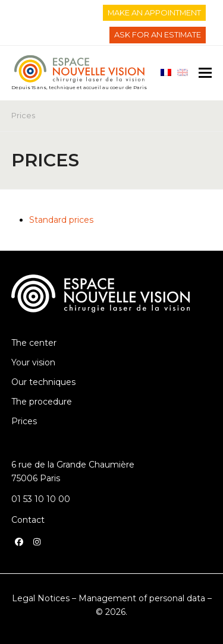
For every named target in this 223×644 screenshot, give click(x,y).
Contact (28, 520)
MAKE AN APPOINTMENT (154, 12)
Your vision (33, 362)
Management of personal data (142, 598)
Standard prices (61, 220)
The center (34, 343)
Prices (24, 421)
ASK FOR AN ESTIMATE (158, 34)
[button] (205, 73)
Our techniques (43, 382)
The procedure (42, 402)
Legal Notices (41, 598)
